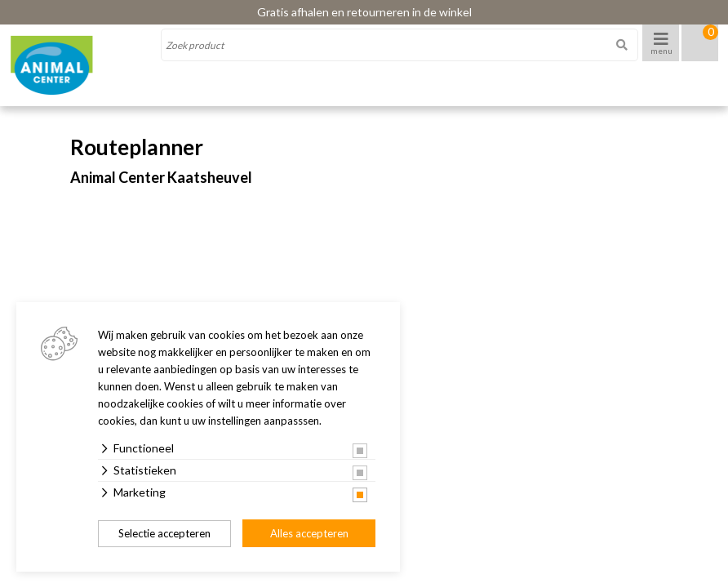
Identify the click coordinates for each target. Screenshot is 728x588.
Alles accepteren (309, 533)
